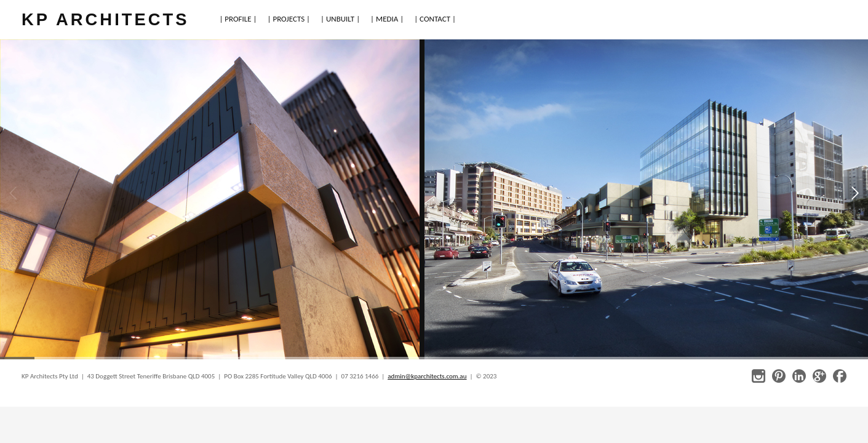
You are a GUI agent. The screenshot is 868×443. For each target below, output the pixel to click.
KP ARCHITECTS (105, 19)
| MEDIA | (387, 19)
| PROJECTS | (289, 19)
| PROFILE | (238, 19)
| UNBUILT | (340, 19)
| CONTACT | (435, 19)
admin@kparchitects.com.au (427, 376)
